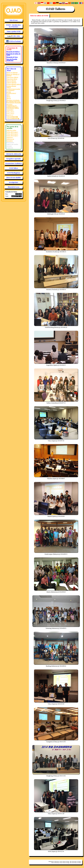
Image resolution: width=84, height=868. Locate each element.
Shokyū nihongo (11, 81)
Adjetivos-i (10, 137)
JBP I (8, 95)
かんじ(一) (10, 115)
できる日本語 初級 (12, 117)
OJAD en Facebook (14, 41)
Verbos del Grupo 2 (12, 134)
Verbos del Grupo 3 (12, 136)
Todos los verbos (11, 130)
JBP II (8, 97)
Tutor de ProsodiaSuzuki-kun (12, 60)
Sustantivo (10, 141)
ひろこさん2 (10, 113)
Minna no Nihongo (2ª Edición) (13, 75)
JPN (14, 36)
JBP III (9, 98)
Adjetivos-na (10, 139)
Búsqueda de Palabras (13, 52)
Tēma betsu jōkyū (12, 79)
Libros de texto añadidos (14, 178)
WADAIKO (10, 110)
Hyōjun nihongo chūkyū (11, 87)
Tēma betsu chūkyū (12, 77)
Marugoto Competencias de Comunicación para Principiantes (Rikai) (13, 106)
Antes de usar (14, 20)
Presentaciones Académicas (14, 163)
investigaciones (14, 182)
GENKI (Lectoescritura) (11, 93)
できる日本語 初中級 (13, 119)
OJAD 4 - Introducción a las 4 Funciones (14, 26)
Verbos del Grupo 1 (12, 132)
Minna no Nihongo (12, 73)
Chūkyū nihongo (11, 83)
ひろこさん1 (10, 112)
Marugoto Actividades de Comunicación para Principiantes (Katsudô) (14, 101)
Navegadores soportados (14, 159)
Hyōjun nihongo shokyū (14, 84)
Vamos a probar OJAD (14, 31)
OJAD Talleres (14, 168)
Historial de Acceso (14, 187)
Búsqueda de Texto (12, 57)
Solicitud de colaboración (14, 154)
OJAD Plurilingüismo (14, 173)
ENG (18, 36)
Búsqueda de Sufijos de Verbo (13, 54)
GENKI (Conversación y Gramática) (13, 90)
